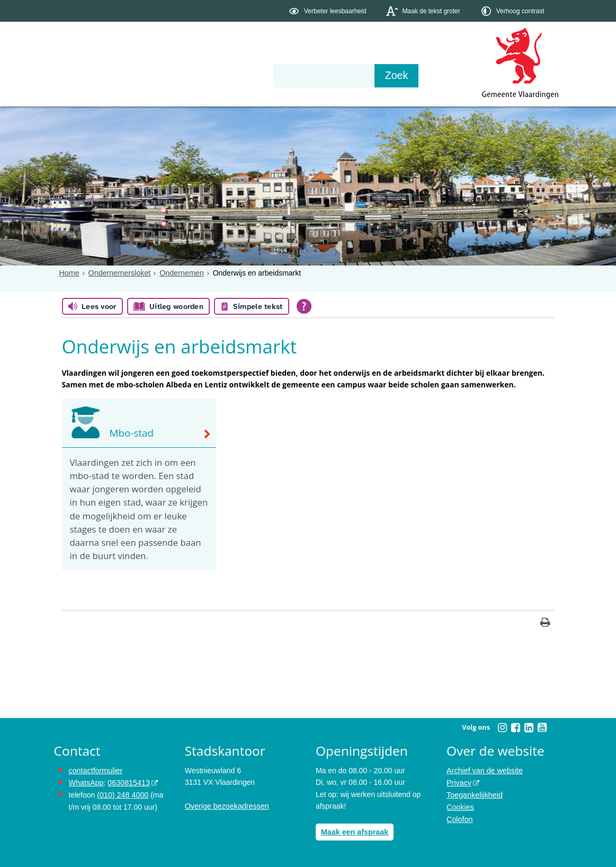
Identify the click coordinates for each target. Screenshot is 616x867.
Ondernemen (180, 273)
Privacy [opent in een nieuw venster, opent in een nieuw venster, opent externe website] (459, 782)
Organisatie (216, 75)
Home (69, 273)
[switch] (329, 11)
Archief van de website (484, 771)
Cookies (460, 806)
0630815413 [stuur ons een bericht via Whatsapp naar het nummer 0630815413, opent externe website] (128, 782)
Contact (279, 75)
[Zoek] (422, 76)
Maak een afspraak (354, 831)
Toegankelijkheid (474, 794)
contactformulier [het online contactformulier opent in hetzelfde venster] (95, 771)
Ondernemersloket (118, 273)
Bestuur (152, 75)
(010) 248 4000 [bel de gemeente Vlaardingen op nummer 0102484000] (122, 794)
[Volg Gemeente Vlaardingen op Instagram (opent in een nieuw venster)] (503, 728)
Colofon (459, 818)
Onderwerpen (85, 75)
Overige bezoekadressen (226, 806)
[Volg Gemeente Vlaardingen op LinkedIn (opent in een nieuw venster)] (529, 728)
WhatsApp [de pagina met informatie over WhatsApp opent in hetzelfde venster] (86, 782)
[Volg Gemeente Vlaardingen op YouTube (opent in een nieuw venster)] (542, 728)
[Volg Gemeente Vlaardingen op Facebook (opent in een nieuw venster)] (516, 728)
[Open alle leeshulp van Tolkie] (304, 306)
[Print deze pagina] (545, 623)
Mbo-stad (131, 433)
